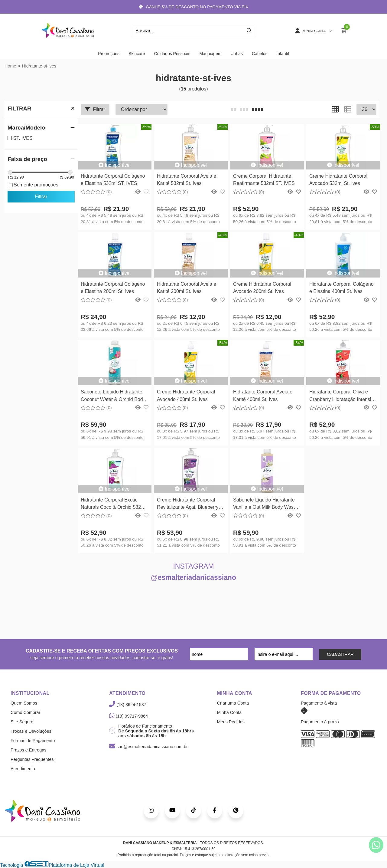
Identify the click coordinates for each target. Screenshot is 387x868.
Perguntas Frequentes (32, 759)
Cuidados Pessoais (172, 54)
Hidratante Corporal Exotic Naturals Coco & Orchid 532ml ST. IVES (113, 504)
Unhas (237, 54)
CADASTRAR (340, 654)
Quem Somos (24, 703)
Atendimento (23, 769)
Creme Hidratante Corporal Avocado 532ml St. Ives (338, 180)
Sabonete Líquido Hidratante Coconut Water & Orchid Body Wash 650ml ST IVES (113, 396)
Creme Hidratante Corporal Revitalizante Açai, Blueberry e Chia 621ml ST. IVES (190, 504)
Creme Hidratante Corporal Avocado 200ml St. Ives (262, 288)
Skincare (137, 54)
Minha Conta (229, 712)
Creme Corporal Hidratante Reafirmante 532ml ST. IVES (264, 180)
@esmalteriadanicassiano (193, 577)
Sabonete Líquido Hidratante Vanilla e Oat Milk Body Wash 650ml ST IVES (265, 504)
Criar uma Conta (233, 703)
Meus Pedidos (231, 722)
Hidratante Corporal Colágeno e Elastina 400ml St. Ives (341, 288)
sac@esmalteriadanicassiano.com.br (148, 747)
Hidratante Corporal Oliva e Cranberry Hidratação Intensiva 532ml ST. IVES (343, 396)
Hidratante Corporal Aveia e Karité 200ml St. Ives (187, 288)
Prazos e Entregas (28, 750)
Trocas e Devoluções (31, 731)
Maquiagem (210, 54)
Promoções (109, 54)
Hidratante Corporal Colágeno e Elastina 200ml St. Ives (113, 288)
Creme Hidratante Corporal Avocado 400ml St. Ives (186, 395)
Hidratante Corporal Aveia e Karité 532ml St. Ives (187, 180)
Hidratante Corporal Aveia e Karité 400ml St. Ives (263, 395)
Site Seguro (22, 722)
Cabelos (260, 54)
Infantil (283, 54)
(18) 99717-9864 (128, 716)
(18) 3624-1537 (128, 705)
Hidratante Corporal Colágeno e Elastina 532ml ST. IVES (113, 180)
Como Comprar (25, 712)
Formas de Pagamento (33, 741)
